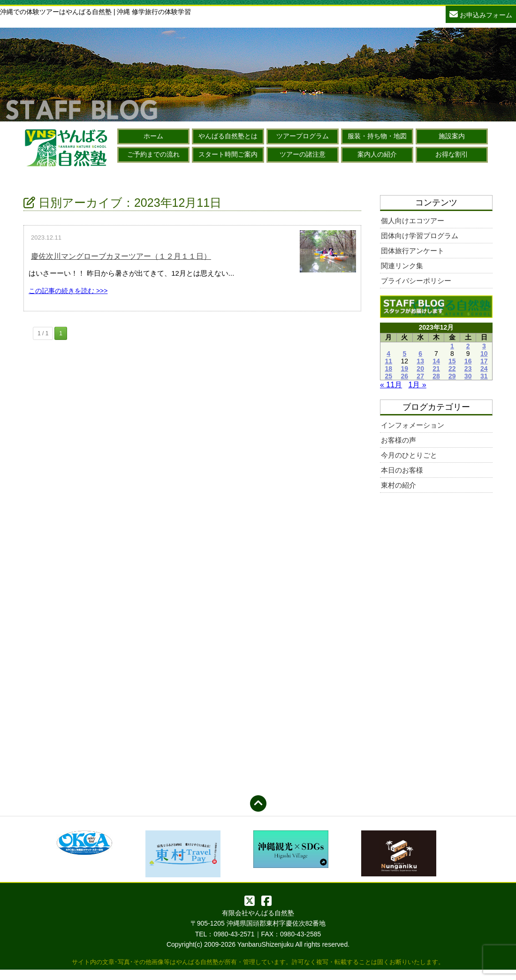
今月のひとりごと (409, 455)
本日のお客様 (402, 470)
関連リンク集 (402, 266)
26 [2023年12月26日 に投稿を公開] (405, 376)
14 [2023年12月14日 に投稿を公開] (436, 361)
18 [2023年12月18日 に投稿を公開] (388, 369)
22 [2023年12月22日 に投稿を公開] (452, 369)
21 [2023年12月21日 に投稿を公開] (436, 369)
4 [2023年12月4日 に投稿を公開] (388, 354)
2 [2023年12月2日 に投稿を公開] (468, 346)
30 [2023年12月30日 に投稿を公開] (468, 376)
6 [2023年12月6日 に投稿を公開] (420, 354)
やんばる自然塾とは (228, 136)
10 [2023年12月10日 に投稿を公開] (484, 354)
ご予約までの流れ (153, 154)
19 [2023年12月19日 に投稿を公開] (405, 369)
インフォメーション (413, 425)
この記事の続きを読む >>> (68, 291)
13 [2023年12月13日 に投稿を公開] (420, 361)
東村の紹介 (398, 485)
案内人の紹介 (377, 154)
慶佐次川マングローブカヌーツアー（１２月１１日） (121, 256)
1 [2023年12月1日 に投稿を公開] (452, 346)
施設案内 (452, 136)
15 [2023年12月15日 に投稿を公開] (452, 361)
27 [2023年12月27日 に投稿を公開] (420, 376)
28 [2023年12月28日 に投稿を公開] (436, 376)
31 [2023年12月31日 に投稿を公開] (484, 376)
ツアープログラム (303, 136)
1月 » (417, 385)
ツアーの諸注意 (303, 154)
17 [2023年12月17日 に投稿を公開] (484, 361)
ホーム (153, 136)
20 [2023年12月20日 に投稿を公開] (420, 369)
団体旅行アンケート (413, 251)
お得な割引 (452, 154)
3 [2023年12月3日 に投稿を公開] (484, 346)
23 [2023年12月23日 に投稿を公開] (468, 369)
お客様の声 (398, 440)
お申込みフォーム (481, 14)
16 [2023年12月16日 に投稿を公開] (468, 361)
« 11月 (391, 385)
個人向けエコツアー (413, 221)
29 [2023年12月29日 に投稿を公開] (452, 376)
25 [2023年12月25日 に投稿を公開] (388, 376)
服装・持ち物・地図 (377, 136)
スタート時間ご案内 (228, 154)
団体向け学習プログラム (420, 236)
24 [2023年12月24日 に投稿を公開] (484, 369)
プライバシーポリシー (416, 281)
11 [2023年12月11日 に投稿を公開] (388, 361)
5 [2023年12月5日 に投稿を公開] (404, 354)
